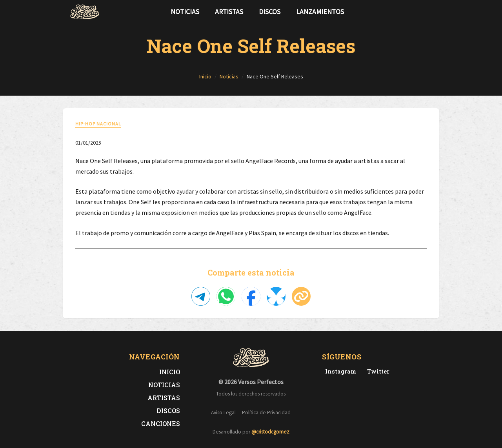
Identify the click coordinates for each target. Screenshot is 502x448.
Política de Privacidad (266, 413)
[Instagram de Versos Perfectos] (339, 371)
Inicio (170, 372)
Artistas (229, 12)
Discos (270, 12)
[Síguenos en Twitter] (417, 12)
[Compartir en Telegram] (201, 296)
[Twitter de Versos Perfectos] (377, 371)
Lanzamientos (320, 12)
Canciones (161, 424)
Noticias (185, 12)
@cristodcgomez (270, 432)
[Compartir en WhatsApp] (226, 296)
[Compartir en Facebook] (251, 296)
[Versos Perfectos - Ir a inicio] (85, 12)
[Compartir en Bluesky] (276, 296)
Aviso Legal (223, 413)
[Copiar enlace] (301, 296)
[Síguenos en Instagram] (430, 12)
